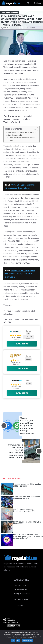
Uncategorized (10, 12)
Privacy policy (27, 641)
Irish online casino (21, 599)
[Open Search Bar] (28, 3)
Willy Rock (7, 28)
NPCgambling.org (20, 589)
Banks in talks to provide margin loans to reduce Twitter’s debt (21, 134)
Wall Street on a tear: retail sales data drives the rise (20, 502)
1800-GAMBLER (20, 585)
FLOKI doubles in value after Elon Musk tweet (21, 527)
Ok (13, 641)
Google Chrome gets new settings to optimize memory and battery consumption (27, 426)
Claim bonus (22, 344)
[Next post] (39, 451)
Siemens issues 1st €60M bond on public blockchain (21, 489)
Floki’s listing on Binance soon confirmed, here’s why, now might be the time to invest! (22, 540)
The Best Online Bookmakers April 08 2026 (22, 139)
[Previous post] (4, 426)
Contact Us (18, 605)
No (18, 641)
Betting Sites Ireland (22, 594)
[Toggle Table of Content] (35, 129)
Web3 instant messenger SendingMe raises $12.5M (18, 514)
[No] (40, 637)
